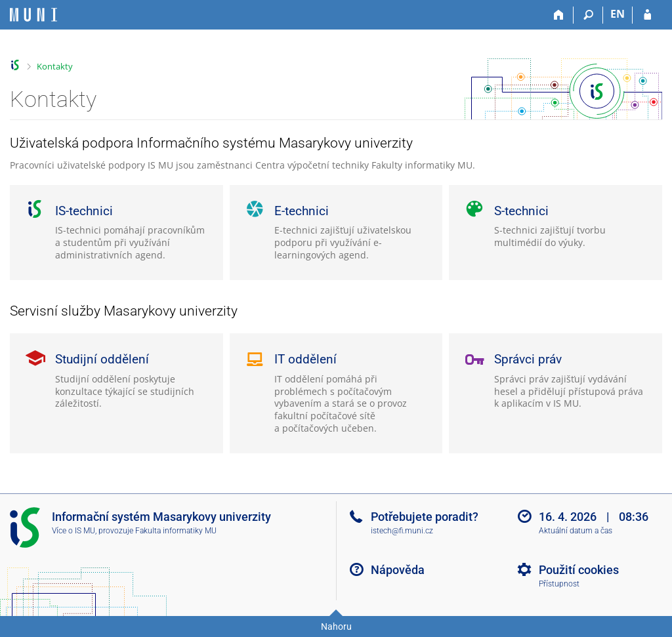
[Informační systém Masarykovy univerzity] (33, 15)
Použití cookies (579, 570)
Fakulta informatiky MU (176, 531)
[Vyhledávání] (588, 15)
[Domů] (559, 15)
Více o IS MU (73, 531)
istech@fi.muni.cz (402, 531)
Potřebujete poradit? (425, 517)
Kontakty (55, 66)
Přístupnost (559, 584)
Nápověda (398, 570)
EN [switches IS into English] (618, 14)
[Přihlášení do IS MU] (647, 15)
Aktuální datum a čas (576, 531)
